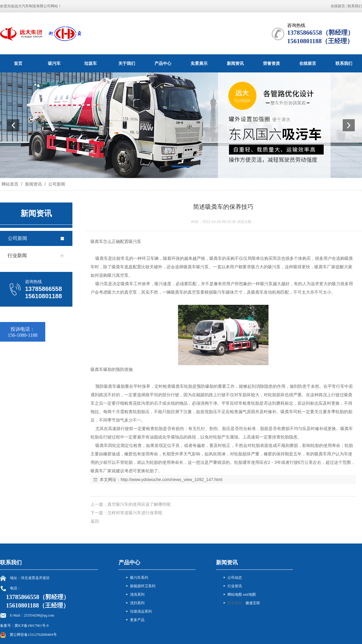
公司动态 (235, 578)
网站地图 (235, 595)
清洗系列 (137, 595)
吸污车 (54, 63)
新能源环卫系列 (143, 586)
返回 (95, 521)
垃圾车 (91, 63)
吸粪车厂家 (325, 267)
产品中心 (163, 63)
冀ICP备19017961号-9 (32, 626)
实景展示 (199, 63)
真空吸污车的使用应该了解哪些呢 (139, 504)
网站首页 (10, 184)
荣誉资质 (271, 63)
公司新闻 (56, 184)
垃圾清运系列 (141, 611)
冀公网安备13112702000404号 (33, 635)
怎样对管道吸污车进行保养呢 (135, 513)
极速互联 (253, 603)
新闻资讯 (235, 63)
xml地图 (249, 595)
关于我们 (127, 63)
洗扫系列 (137, 603)
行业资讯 (235, 586)
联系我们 (355, 6)
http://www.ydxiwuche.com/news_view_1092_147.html (171, 480)
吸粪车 (97, 241)
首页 (18, 63)
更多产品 (137, 620)
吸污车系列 (139, 578)
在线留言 (338, 6)
